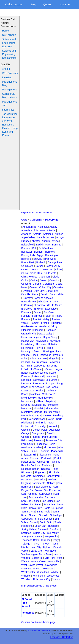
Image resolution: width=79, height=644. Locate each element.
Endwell (39, 309)
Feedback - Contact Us (62, 637)
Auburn (46, 241)
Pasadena (41, 444)
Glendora (38, 330)
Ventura (26, 558)
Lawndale (38, 380)
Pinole (33, 451)
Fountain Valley (41, 319)
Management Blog (9, 83)
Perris (52, 444)
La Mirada (54, 362)
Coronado (48, 284)
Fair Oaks (49, 312)
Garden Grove (29, 326)
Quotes (47, 4)
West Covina (28, 565)
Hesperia (41, 344)
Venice (57, 554)
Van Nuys (50, 551)
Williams (26, 576)
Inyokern (58, 355)
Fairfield (26, 316)
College (38, 586)
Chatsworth (47, 269)
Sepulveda (27, 519)
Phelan (38, 447)
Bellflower (27, 252)
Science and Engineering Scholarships (9, 54)
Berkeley (50, 252)
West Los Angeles (47, 565)
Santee (33, 515)
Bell (34, 248)
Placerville (52, 220)
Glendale (26, 330)
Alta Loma (39, 230)
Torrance (46, 540)
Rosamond (27, 480)
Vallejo (25, 551)
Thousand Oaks (30, 540)
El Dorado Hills (42, 305)
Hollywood (27, 348)
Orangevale (38, 433)
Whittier (55, 572)
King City (54, 358)
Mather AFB (48, 394)
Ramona (56, 462)
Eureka (37, 312)
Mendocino (27, 401)
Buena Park (28, 262)
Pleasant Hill (30, 455)
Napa (38, 415)
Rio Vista (26, 476)
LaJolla (25, 369)
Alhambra (27, 230)
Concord (26, 284)
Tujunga (26, 544)
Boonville (26, 259)
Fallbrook (37, 316)
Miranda (26, 405)
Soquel (34, 522)
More (65, 4)
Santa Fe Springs (53, 508)
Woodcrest (53, 576)
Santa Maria (28, 512)
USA (24, 220)
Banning (57, 245)
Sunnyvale (27, 536)
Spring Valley (28, 529)
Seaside (44, 515)
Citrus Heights (29, 277)
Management (9, 90)
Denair (44, 294)
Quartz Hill (43, 462)
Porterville (47, 458)
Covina (33, 287)
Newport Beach (37, 419)
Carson (39, 266)
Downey (27, 298)
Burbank (41, 262)
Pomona (35, 458)
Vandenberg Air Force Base (36, 554)
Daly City (39, 291)
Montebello (52, 408)
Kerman (42, 358)
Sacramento (38, 483)
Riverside (38, 476)
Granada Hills (29, 334)
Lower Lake (28, 391)
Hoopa (49, 348)
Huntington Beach (31, 351)
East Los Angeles (43, 298)
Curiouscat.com (14, 4)
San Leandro (36, 497)
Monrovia (26, 408)
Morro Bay (27, 415)
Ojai (45, 430)
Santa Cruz (36, 508)
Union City (35, 547)
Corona (37, 284)
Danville (26, 294)
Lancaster (51, 376)
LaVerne (48, 369)
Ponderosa (28, 613)
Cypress (27, 291)
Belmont (39, 252)
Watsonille (54, 561)
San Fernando (52, 490)
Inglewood (46, 355)
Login (24, 213)
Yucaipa (57, 579)
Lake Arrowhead (39, 373)
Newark (47, 415)
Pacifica (36, 437)
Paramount (27, 444)
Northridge (41, 426)
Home (5, 31)
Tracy (56, 540)
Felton (48, 316)
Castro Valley (53, 266)
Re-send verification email (39, 213)
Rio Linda (54, 472)
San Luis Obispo (30, 501)
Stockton (26, 533)
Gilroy (54, 326)
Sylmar (39, 536)
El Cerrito (26, 305)
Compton (54, 280)
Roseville (40, 480)
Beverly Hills (28, 255)
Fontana (26, 319)
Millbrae (40, 401)
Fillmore (58, 316)
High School (28, 586)
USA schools (9, 35)
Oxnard (25, 437)
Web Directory (10, 73)
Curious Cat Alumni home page (39, 622)
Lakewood (38, 376)
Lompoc (51, 383)
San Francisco (29, 494)
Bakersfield (27, 245)
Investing (7, 77)
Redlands (47, 465)
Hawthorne (42, 341)
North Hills (40, 423)
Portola (58, 458)
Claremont (45, 277)
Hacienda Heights (31, 337)
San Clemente (43, 487)
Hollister (52, 344)
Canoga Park (55, 262)
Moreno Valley (52, 412)
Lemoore (26, 383)
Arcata (51, 237)
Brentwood (50, 259)
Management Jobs (9, 103)
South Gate (46, 522)
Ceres (25, 269)
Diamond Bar (57, 294)
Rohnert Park (53, 476)
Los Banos (52, 387)
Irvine (24, 358)
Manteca (35, 394)
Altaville (51, 230)
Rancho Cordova (31, 465)
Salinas (51, 483)
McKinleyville (28, 398)
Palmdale (26, 440)
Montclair (39, 408)
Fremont (35, 323)
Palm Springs (50, 437)
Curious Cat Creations (39, 630)
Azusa (55, 241)
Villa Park (50, 558)
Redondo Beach (30, 469)
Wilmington (39, 576)
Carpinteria (27, 266)
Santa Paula (43, 512)
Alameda (43, 227)
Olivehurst (54, 430)
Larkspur (26, 380)
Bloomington (52, 255)
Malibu (40, 391)
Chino (25, 273)
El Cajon (43, 302)
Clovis (56, 277)
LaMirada (36, 369)
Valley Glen (37, 551)
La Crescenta (39, 362)
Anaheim (26, 234)
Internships (8, 110)
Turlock (45, 544)
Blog (34, 4)
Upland (47, 547)
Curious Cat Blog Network (9, 96)
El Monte (57, 305)
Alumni (6, 69)
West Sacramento (31, 569)
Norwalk (53, 426)
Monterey (26, 412)
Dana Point (52, 291)
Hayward (55, 341)
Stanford (55, 529)
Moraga (38, 412)
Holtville (39, 348)
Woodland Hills (30, 579)
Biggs (40, 255)
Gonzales (51, 330)
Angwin (37, 234)
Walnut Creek (38, 561)
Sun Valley (53, 533)
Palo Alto (39, 440)
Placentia (44, 451)
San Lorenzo (52, 497)
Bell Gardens (46, 248)
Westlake (48, 569)
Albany (53, 227)
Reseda (45, 469)
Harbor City (28, 341)
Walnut (25, 561)
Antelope (48, 234)
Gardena (44, 326)
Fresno (45, 323)
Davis (35, 294)
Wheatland (43, 572)
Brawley (38, 259)
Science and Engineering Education (9, 43)
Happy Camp (50, 337)
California (36, 220)
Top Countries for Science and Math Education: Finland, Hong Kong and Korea (10, 125)
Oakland (26, 430)
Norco (51, 419)
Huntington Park (52, 351)
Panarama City (54, 440)
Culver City (45, 287)
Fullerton (56, 323)
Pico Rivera (50, 447)
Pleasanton (45, 455)
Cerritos (34, 269)
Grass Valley (45, 334)
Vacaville (58, 547)
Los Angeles (37, 387)
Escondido (51, 309)
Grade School (50, 586)
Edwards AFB (29, 302)
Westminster (28, 572)
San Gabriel (46, 494)
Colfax (25, 280)
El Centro (55, 302)
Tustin (55, 544)
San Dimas (36, 490)
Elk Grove (27, 309)
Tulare (36, 544)
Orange (25, 433)
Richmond (27, 472)
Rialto (55, 469)
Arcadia (41, 237)
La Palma (27, 366)
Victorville (37, 558)
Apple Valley (28, 237)
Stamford (43, 529)
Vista (60, 558)
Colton (34, 280)
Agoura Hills (29, 227)
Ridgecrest (40, 472)
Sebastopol (56, 515)
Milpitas (50, 401)
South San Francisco (46, 526)
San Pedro (36, 504)
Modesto (53, 405)
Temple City (51, 536)
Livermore (39, 383)
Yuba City (45, 579)
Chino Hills (36, 273)
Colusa (43, 280)
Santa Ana (49, 504)
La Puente (40, 366)
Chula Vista (50, 273)
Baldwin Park (43, 245)
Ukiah (24, 547)
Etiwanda (26, 312)
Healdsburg (28, 344)
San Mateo (48, 501)
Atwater (36, 241)
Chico (58, 269)
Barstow (26, 248)
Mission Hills (39, 405)
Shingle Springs (44, 519)
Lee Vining (51, 380)
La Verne (52, 366)
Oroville (51, 433)
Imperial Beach (30, 355)
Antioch (59, 234)
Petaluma (27, 447)
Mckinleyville (45, 398)
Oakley (37, 430)
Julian (33, 358)
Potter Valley (28, 462)
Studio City (39, 533)
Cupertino (59, 287)
